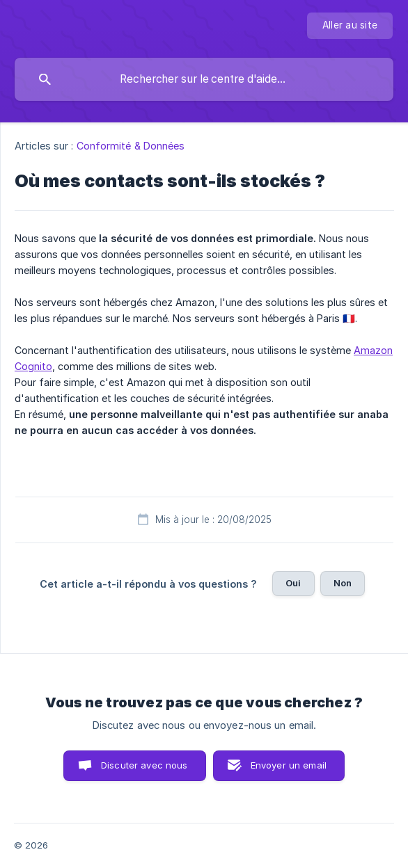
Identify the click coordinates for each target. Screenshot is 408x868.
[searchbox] (204, 79)
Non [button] (343, 583)
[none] (350, 26)
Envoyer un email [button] (289, 765)
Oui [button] (293, 583)
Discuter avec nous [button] (144, 765)
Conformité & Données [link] (131, 146)
